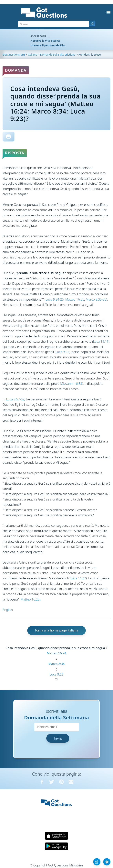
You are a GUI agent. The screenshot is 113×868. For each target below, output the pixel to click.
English (8, 610)
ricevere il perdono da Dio (48, 45)
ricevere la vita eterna (45, 41)
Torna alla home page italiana (56, 630)
